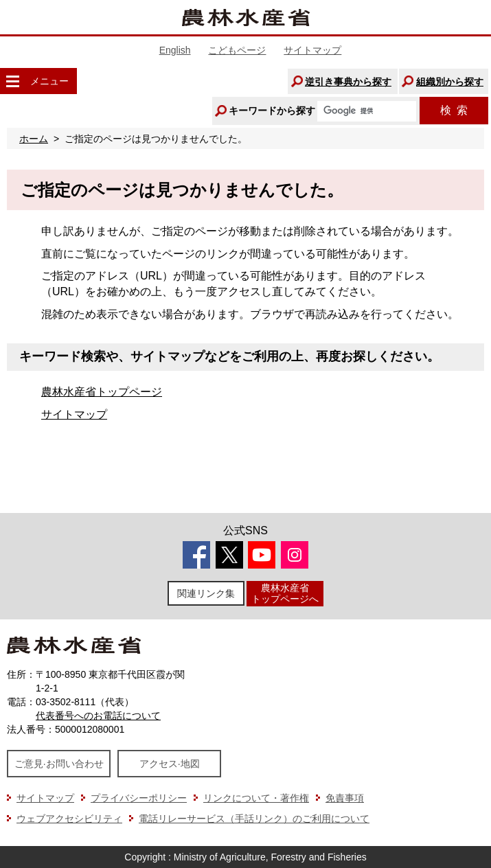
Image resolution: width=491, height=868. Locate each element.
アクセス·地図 (170, 764)
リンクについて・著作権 (256, 798)
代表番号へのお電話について (98, 716)
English (175, 50)
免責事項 (345, 798)
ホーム (34, 139)
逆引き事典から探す (348, 82)
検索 (454, 110)
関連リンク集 (206, 593)
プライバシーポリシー (139, 798)
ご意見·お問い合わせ (59, 764)
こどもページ (237, 50)
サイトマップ (312, 50)
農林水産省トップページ (102, 392)
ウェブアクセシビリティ (69, 819)
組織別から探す (450, 82)
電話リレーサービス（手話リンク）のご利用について (254, 819)
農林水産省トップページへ (285, 593)
